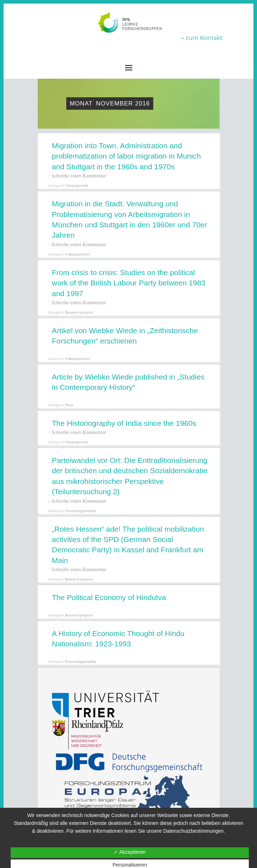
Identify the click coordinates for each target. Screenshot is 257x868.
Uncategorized (76, 185)
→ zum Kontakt (202, 38)
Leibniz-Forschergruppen (128, 43)
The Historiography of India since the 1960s (124, 423)
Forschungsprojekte (81, 511)
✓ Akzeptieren (130, 852)
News (69, 405)
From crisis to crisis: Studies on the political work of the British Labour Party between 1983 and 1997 (129, 283)
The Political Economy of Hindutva (109, 597)
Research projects (79, 312)
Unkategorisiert (77, 254)
